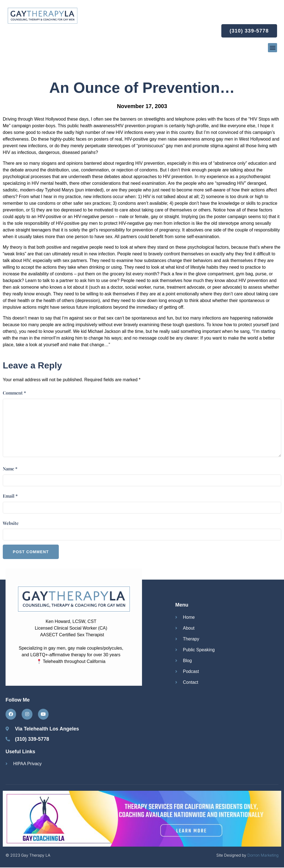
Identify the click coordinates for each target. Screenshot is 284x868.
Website (11, 523)
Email (10, 496)
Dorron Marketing (263, 856)
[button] (272, 48)
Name (10, 469)
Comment (14, 393)
